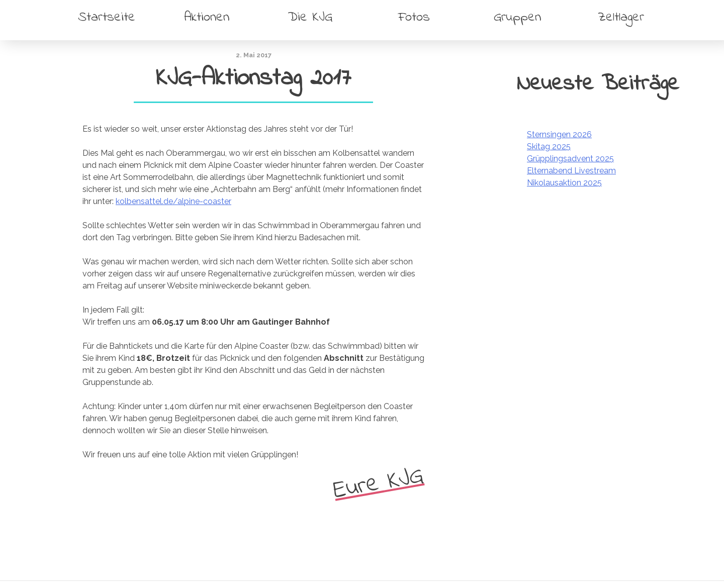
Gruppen (517, 17)
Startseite (107, 17)
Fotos (414, 17)
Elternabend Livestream (571, 171)
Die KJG (310, 17)
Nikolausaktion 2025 (564, 183)
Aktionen (207, 17)
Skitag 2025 (549, 146)
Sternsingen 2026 (559, 134)
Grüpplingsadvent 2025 (570, 159)
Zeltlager (621, 17)
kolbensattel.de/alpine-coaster (173, 201)
